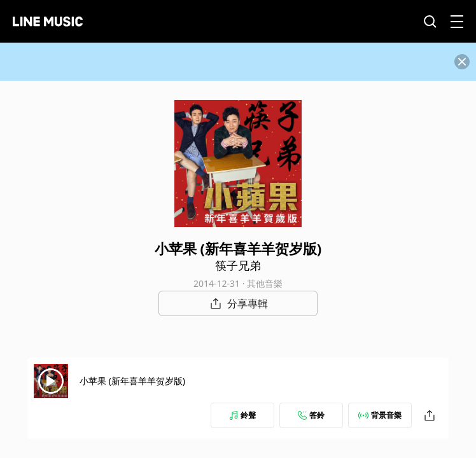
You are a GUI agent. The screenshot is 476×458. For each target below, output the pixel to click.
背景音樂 (380, 415)
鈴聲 (242, 415)
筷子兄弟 (238, 265)
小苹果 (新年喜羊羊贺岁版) (132, 381)
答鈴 (311, 415)
